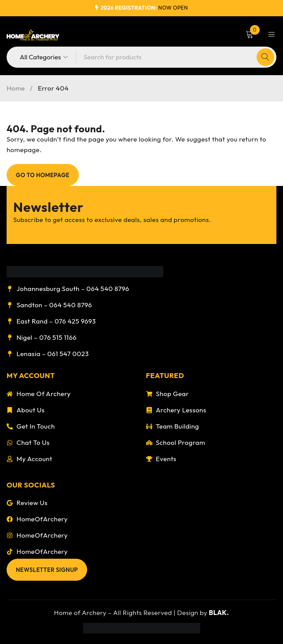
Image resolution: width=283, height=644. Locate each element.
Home (16, 88)
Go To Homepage (43, 175)
